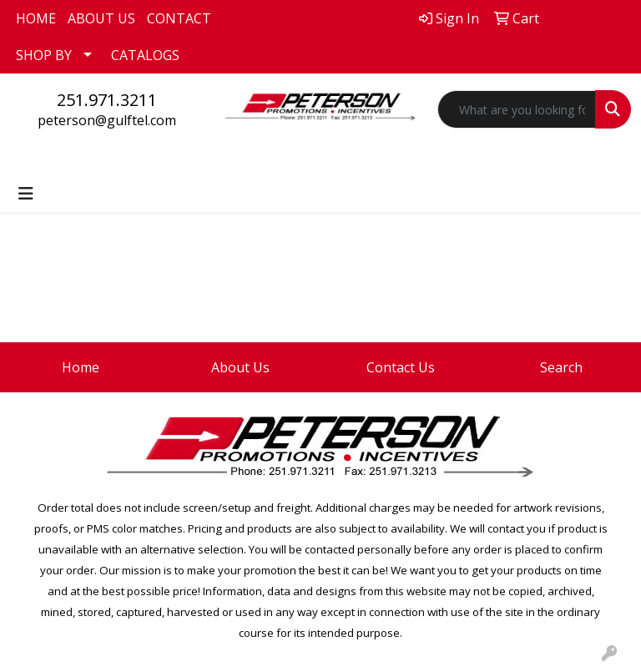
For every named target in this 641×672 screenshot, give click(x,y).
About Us (240, 367)
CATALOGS (145, 55)
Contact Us (401, 367)
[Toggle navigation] (26, 194)
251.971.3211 (107, 100)
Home (81, 367)
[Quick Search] (517, 109)
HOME (36, 18)
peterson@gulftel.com (107, 120)
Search (561, 367)
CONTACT (179, 18)
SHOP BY (44, 55)
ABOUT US (101, 18)
